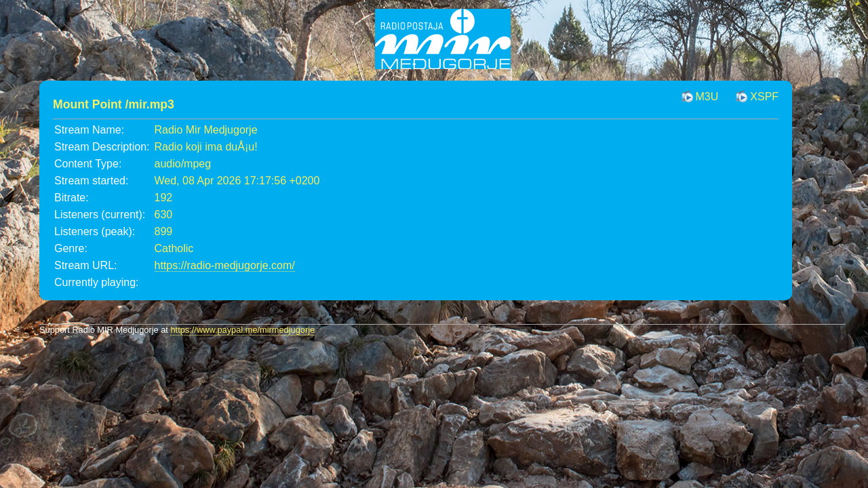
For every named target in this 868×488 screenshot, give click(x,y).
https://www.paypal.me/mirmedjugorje (242, 330)
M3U (707, 97)
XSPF (764, 97)
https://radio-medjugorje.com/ (225, 265)
